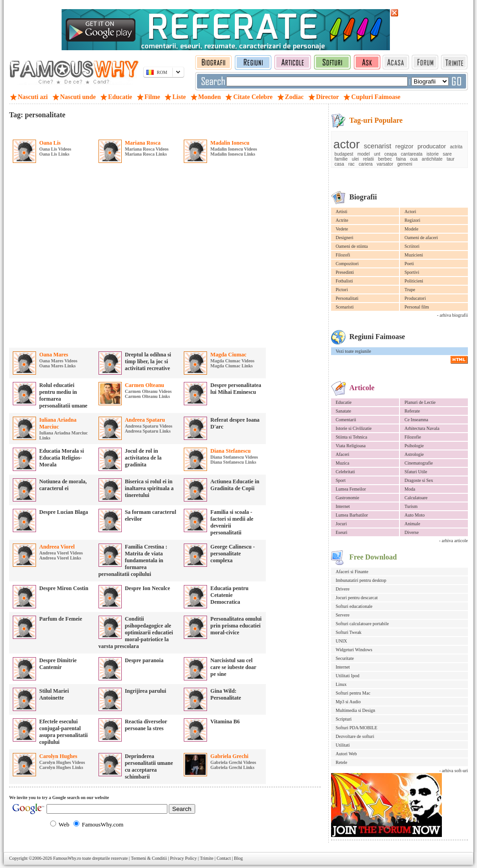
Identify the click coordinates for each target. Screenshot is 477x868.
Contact (224, 858)
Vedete (342, 229)
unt (377, 154)
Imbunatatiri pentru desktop (361, 580)
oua (414, 159)
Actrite (342, 220)
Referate (412, 411)
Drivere (343, 589)
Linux (341, 684)
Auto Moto (415, 515)
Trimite (207, 858)
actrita (456, 147)
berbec (385, 159)
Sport (341, 480)
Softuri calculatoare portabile (362, 624)
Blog (238, 858)
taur (450, 159)
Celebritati (345, 472)
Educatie (344, 402)
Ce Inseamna (416, 420)
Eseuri (342, 532)
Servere (343, 615)
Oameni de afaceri (421, 238)
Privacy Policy (184, 858)
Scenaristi (345, 307)
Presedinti (345, 272)
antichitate (432, 159)
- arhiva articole (454, 541)
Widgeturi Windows (354, 650)
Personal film (417, 307)
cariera (366, 164)
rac (352, 164)
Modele (412, 229)
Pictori (342, 290)
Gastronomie (347, 498)
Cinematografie (419, 463)
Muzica (342, 463)
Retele (342, 762)
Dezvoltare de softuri (355, 736)
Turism (411, 506)
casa (340, 164)
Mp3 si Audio (348, 702)
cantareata (412, 154)
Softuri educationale (354, 606)
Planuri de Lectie (420, 402)
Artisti (342, 212)
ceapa (391, 154)
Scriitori (412, 246)
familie (341, 159)
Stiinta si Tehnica (351, 437)
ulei (355, 159)
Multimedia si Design (355, 710)
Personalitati (347, 298)
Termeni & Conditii (149, 858)
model (364, 154)
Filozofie (413, 437)
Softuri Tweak (349, 632)
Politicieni (414, 281)
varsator (385, 164)
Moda (410, 489)
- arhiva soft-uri (454, 771)
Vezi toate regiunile (353, 351)
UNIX (341, 641)
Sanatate (343, 411)
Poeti (409, 264)
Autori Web (346, 754)
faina (401, 159)
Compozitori (347, 264)
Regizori (412, 220)
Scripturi (344, 719)
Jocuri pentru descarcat (357, 598)
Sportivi (412, 272)
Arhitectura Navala (422, 428)
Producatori (415, 298)
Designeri (345, 238)
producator (432, 146)
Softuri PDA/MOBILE (356, 728)
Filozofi (343, 255)
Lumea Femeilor (351, 489)
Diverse (412, 532)
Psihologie (414, 446)
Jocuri (341, 524)
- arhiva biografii (452, 315)
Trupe (410, 290)
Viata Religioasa (351, 446)
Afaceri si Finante (352, 572)
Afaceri (342, 454)
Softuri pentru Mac (353, 693)
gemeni (405, 164)
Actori (410, 212)
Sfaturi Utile (416, 472)
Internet (343, 506)
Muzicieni (414, 255)
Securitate (345, 658)
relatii (368, 159)
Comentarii (346, 420)
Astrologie (414, 454)
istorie (433, 154)
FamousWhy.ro (67, 858)
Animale (412, 524)
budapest (344, 154)
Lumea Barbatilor (352, 515)
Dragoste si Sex (419, 480)
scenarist (378, 146)
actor (347, 144)
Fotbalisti (344, 281)
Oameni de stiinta (352, 246)
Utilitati (343, 745)
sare (447, 154)
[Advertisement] (91, 257)
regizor (404, 146)
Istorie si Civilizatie (354, 428)
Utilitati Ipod (347, 676)
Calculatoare (416, 498)
